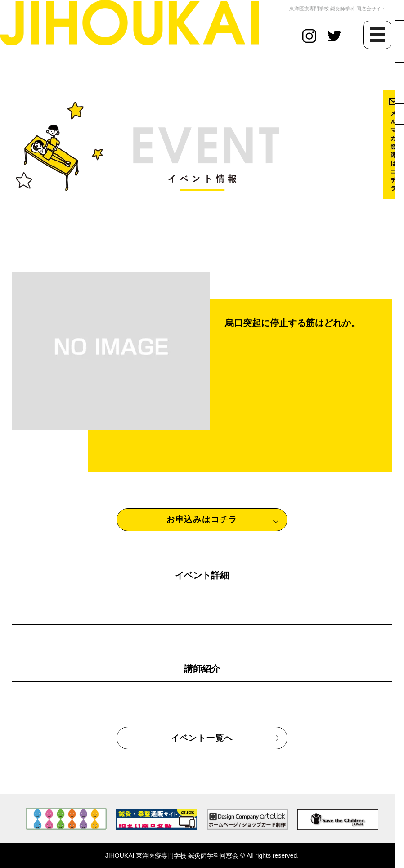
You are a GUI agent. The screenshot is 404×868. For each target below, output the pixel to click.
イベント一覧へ (202, 738)
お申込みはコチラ (202, 519)
